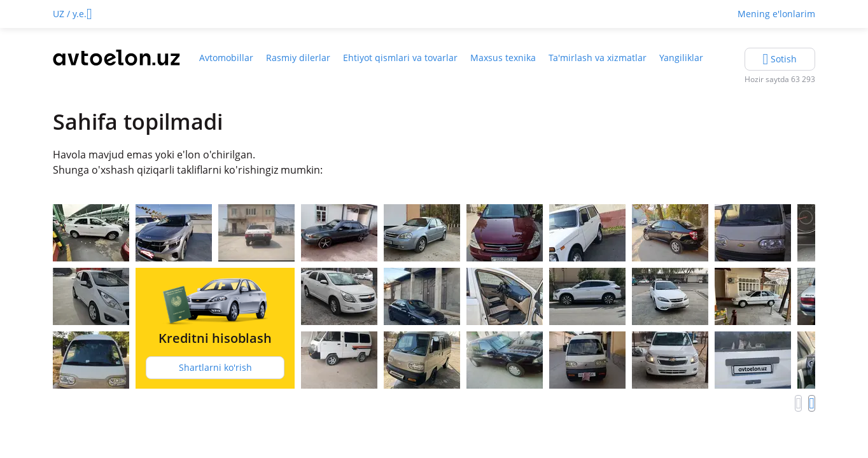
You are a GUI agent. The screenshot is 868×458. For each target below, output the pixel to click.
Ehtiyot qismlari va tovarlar (400, 58)
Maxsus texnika (503, 58)
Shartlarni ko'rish (215, 367)
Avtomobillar (226, 58)
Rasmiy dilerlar (298, 58)
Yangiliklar (681, 58)
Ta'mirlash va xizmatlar (598, 58)
